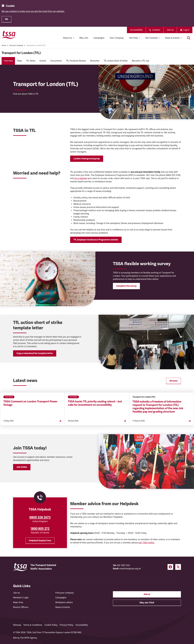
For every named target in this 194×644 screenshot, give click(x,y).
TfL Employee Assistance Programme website (96, 240)
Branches (95, 61)
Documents (56, 61)
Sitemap (17, 625)
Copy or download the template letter (35, 353)
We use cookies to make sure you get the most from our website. (33, 11)
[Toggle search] (189, 38)
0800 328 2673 (40, 517)
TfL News (31, 61)
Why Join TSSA (147, 603)
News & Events (63, 607)
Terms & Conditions (33, 625)
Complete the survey (126, 286)
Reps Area (18, 602)
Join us (170, 30)
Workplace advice (64, 602)
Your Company (117, 38)
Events (43, 61)
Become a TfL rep (140, 61)
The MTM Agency (29, 638)
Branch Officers (21, 607)
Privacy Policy (67, 625)
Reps (20, 61)
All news (173, 381)
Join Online (22, 467)
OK (6, 19)
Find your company (16, 46)
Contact (155, 30)
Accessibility (136, 30)
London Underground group (87, 159)
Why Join (84, 38)
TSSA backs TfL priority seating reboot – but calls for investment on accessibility (95, 403)
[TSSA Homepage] (9, 35)
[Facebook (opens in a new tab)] (170, 567)
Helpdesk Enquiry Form (40, 541)
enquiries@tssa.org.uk (130, 569)
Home (4, 46)
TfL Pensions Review (76, 61)
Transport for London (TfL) (36, 46)
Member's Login (21, 598)
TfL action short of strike (116, 61)
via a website (81, 178)
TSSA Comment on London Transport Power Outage (30, 403)
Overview (8, 61)
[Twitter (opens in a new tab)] (178, 567)
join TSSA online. (146, 543)
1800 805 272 (40, 529)
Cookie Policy (51, 625)
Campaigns (99, 38)
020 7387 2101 (123, 565)
